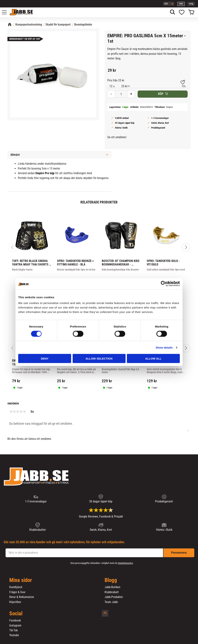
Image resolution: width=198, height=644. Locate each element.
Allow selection (99, 359)
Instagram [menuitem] (15, 626)
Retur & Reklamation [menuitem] (22, 597)
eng (191, 4)
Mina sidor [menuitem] (21, 580)
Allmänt (15, 155)
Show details (164, 347)
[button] (6, 12)
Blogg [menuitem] (111, 580)
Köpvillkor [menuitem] (15, 602)
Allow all (153, 359)
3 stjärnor (18, 412)
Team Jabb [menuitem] (111, 602)
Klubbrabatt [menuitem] (112, 592)
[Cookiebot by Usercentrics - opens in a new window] (164, 284)
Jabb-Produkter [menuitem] (114, 597)
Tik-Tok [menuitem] (13, 630)
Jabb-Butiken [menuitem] (112, 587)
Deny (45, 359)
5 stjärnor (24, 412)
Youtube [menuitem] (14, 635)
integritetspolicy (125, 563)
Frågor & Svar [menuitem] (17, 592)
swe (181, 4)
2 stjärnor (14, 412)
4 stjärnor (21, 412)
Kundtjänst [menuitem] (16, 587)
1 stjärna (11, 412)
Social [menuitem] (16, 614)
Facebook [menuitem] (15, 621)
